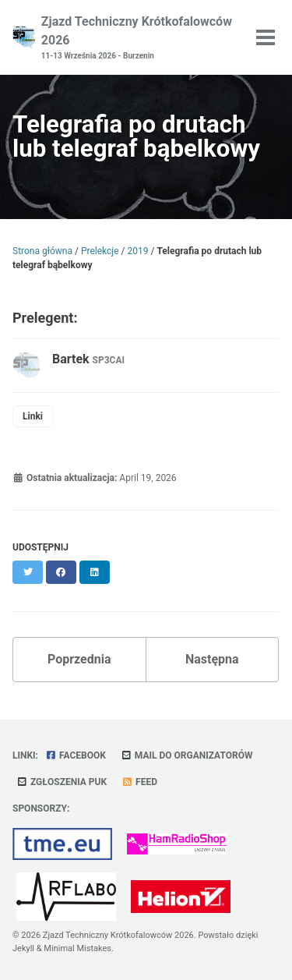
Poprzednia (79, 659)
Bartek (88, 359)
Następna (212, 659)
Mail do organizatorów (187, 755)
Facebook (76, 755)
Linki (33, 416)
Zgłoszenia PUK (62, 782)
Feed (139, 782)
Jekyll (23, 948)
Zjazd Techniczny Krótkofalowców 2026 (140, 38)
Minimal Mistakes (77, 948)
